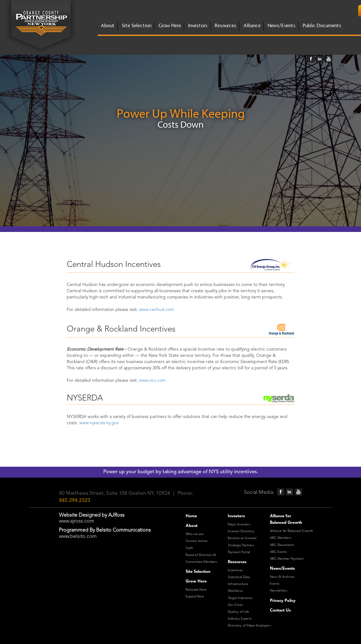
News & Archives (282, 577)
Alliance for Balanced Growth (291, 531)
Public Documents (322, 26)
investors (198, 26)
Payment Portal (239, 552)
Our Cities (235, 605)
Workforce (235, 591)
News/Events (282, 26)
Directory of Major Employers (249, 626)
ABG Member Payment (287, 559)
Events (275, 584)
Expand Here (195, 597)
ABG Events (278, 552)
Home (191, 516)
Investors (236, 516)
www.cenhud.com (157, 310)
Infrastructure (238, 584)
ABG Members (281, 538)
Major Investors (239, 524)
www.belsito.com (78, 537)
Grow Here (196, 581)
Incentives (235, 570)
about (108, 26)
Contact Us (280, 610)
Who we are (195, 534)
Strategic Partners (241, 545)
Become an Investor (242, 538)
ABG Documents (282, 545)
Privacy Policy (283, 601)
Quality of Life (238, 612)
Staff (189, 548)
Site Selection (198, 572)
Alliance (252, 26)
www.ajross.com (77, 521)
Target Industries (240, 598)
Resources (225, 26)
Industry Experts (240, 619)
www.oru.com (152, 381)
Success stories (197, 541)
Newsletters (279, 591)
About (192, 526)
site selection (137, 26)
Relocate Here (196, 590)
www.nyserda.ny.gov (99, 423)
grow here (170, 26)
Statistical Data (239, 577)
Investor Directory (241, 531)
